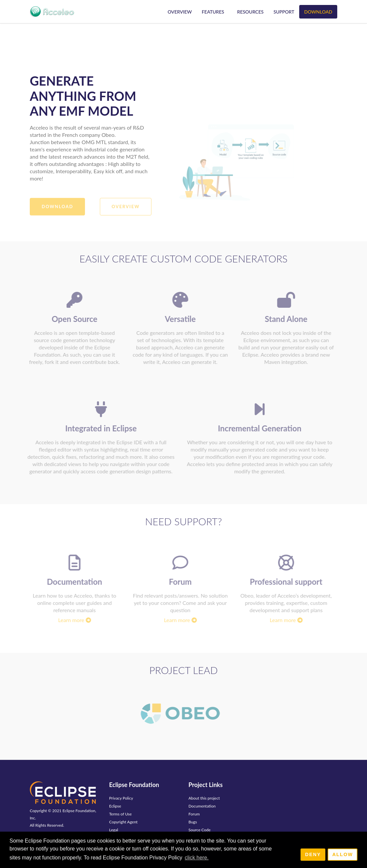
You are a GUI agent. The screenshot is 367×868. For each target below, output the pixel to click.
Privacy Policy (121, 798)
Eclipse (115, 806)
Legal (114, 830)
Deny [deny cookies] (313, 854)
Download (318, 12)
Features (213, 12)
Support (284, 12)
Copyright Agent (123, 822)
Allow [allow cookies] (343, 854)
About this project (204, 798)
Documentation (202, 806)
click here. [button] (197, 858)
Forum (194, 814)
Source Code (200, 830)
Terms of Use (120, 814)
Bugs (193, 822)
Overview (180, 12)
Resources (250, 12)
